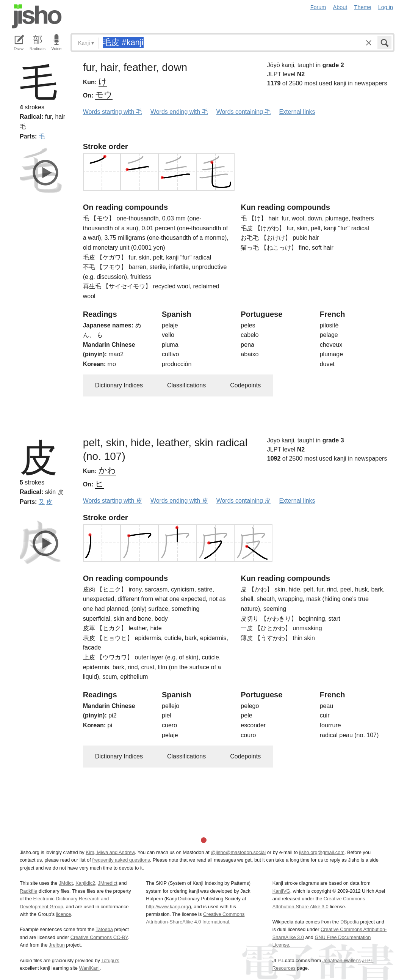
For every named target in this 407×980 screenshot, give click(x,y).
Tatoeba (104, 929)
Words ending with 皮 (179, 501)
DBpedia (350, 922)
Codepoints (245, 385)
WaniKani (89, 968)
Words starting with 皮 (113, 501)
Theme (363, 7)
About (340, 7)
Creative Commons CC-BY (99, 937)
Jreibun (57, 945)
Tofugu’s (110, 960)
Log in (386, 7)
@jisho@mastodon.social (238, 852)
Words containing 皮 (244, 501)
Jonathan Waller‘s (342, 960)
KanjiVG (281, 891)
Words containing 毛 (244, 112)
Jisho (37, 16)
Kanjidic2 (85, 883)
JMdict (66, 883)
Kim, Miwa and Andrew (110, 852)
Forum (318, 7)
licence (64, 914)
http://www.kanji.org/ (168, 907)
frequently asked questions (121, 860)
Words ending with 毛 (179, 112)
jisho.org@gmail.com (322, 852)
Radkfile (28, 891)
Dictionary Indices (119, 385)
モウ (104, 95)
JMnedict (107, 883)
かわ (107, 470)
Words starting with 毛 (113, 112)
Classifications (186, 385)
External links (297, 112)
